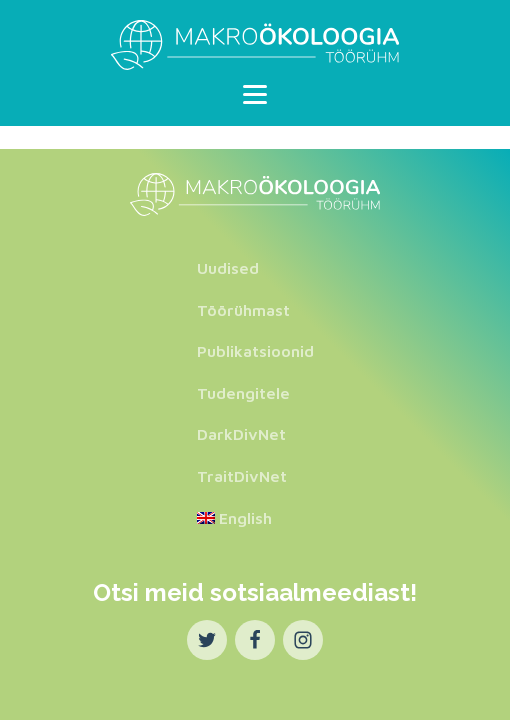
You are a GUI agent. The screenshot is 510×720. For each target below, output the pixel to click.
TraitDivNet (242, 476)
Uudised (228, 268)
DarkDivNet (241, 434)
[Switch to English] (255, 519)
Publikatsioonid (255, 351)
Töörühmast (243, 310)
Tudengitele (243, 393)
